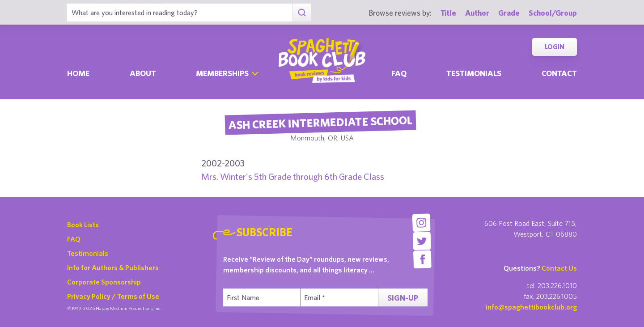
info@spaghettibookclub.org (531, 307)
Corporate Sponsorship (104, 282)
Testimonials (474, 73)
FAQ (74, 239)
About (143, 73)
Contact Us (559, 268)
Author (477, 13)
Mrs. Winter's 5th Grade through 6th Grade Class (293, 176)
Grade (509, 13)
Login (555, 47)
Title (448, 13)
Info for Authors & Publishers (113, 268)
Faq (399, 73)
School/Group (553, 13)
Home (78, 73)
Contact (559, 73)
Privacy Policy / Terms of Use (113, 296)
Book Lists (83, 225)
